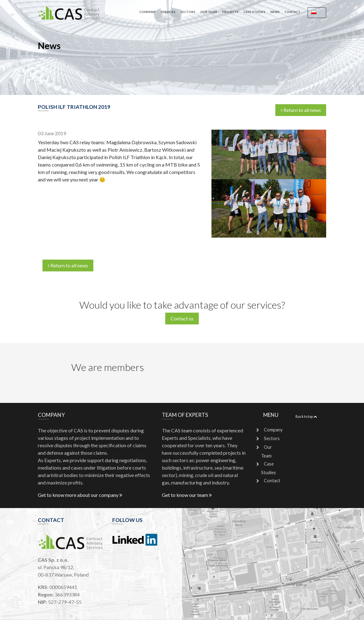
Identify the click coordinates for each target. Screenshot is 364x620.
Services (168, 12)
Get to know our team (187, 495)
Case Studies (254, 12)
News (275, 12)
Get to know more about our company (80, 495)
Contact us (182, 318)
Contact (293, 12)
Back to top (306, 416)
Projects (230, 12)
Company (147, 12)
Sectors (188, 12)
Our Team (209, 12)
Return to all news (301, 110)
